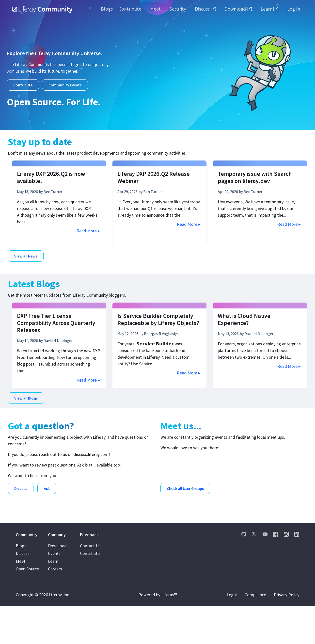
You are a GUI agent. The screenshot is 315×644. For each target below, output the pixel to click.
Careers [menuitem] (55, 607)
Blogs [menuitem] (21, 584)
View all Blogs (26, 397)
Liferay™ (169, 633)
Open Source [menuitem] (27, 607)
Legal (232, 633)
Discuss (21, 487)
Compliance (255, 633)
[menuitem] (107, 9)
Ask (47, 487)
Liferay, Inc (59, 633)
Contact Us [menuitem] (90, 584)
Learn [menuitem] (53, 599)
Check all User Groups (185, 487)
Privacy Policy (287, 633)
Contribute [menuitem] (90, 592)
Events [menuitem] (54, 592)
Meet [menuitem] (21, 599)
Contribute (23, 85)
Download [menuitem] (57, 584)
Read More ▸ (88, 230)
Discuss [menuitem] (23, 592)
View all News (26, 256)
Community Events (65, 85)
